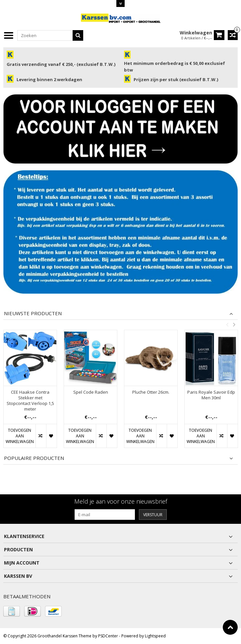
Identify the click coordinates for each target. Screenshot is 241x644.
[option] (30, 392)
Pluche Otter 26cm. (151, 393)
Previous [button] (227, 324)
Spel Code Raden (91, 393)
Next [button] (234, 324)
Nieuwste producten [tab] (33, 313)
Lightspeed (155, 636)
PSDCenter (108, 636)
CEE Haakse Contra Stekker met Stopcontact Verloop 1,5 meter (30, 401)
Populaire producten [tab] (34, 458)
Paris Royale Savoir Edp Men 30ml (211, 395)
